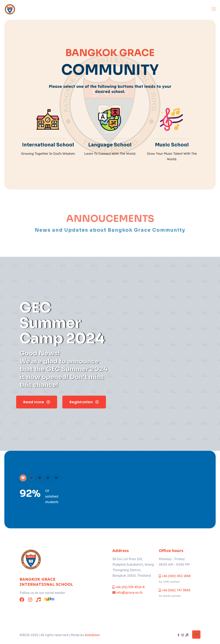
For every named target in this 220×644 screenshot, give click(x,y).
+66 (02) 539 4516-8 (129, 587)
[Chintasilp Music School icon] (187, 635)
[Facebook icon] (178, 635)
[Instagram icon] (183, 635)
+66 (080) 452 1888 (175, 576)
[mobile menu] (214, 9)
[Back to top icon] (196, 635)
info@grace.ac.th (127, 592)
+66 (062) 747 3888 (175, 590)
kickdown (92, 635)
